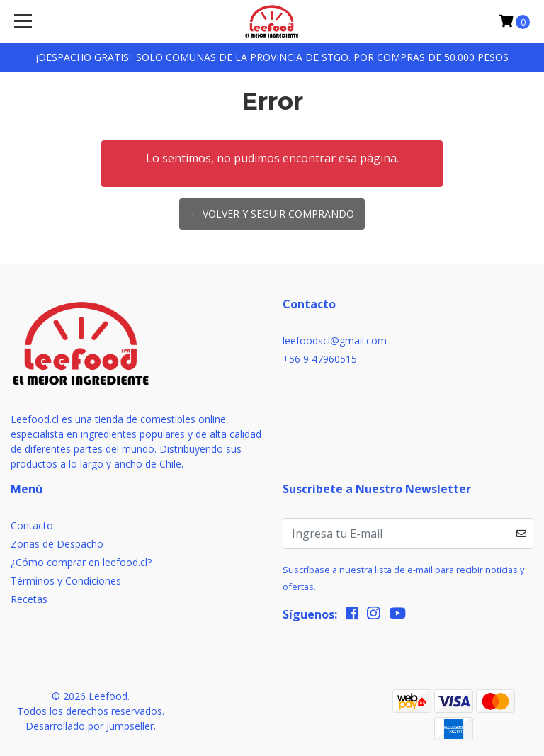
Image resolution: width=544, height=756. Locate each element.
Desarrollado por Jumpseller (90, 726)
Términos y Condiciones (66, 581)
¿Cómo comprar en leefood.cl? (81, 562)
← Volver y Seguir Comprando (272, 214)
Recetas (29, 599)
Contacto (32, 525)
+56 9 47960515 (320, 359)
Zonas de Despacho (57, 544)
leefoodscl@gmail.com (335, 340)
